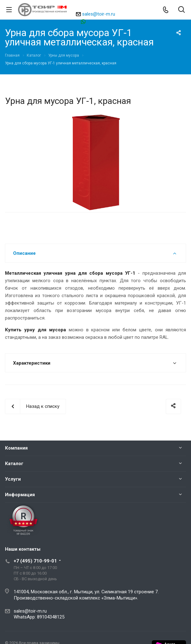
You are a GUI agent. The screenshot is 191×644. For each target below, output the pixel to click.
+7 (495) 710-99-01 (35, 561)
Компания (16, 448)
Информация (20, 495)
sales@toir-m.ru (99, 14)
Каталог (14, 464)
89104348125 (98, 21)
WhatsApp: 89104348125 (39, 617)
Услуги (13, 479)
